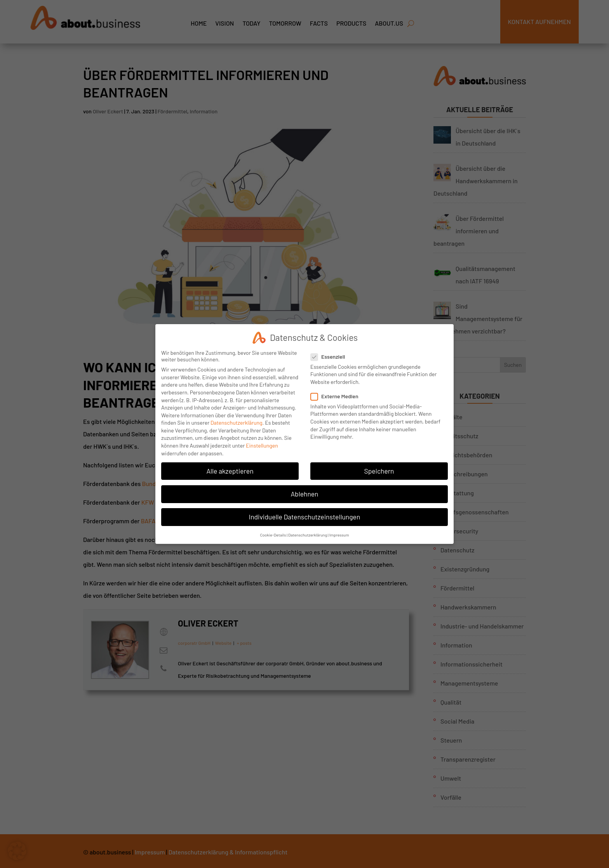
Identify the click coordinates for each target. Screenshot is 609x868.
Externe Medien (338, 395)
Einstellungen (262, 445)
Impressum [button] (339, 534)
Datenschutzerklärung (237, 422)
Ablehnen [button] (304, 493)
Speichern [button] (379, 470)
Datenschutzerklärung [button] (308, 534)
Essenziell (331, 355)
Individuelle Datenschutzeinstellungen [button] (305, 516)
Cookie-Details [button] (273, 534)
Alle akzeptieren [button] (230, 470)
